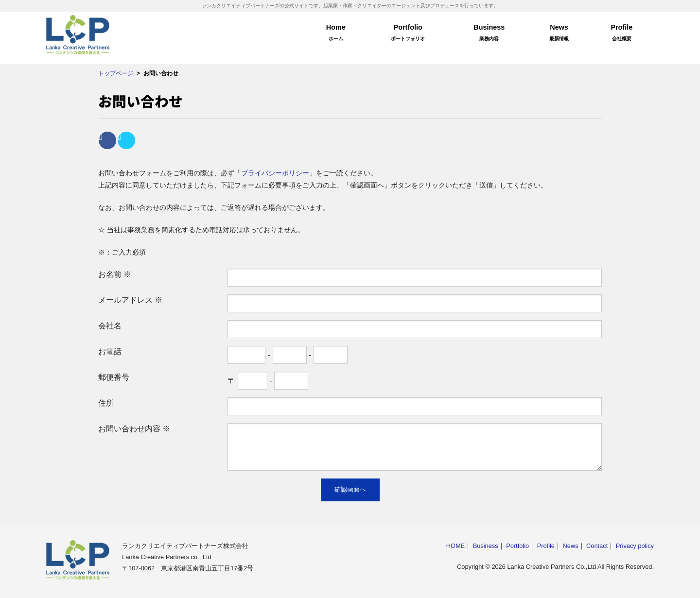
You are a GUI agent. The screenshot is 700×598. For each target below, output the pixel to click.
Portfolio (408, 34)
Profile (622, 34)
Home (336, 34)
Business (489, 34)
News (559, 34)
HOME (455, 546)
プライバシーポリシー (275, 173)
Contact (597, 546)
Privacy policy (635, 546)
